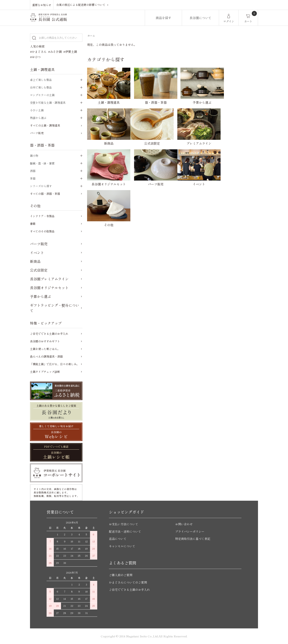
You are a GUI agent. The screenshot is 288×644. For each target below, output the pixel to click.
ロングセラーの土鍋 (42, 95)
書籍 (33, 224)
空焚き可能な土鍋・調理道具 (48, 103)
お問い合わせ (184, 524)
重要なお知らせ (42, 5)
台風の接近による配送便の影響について (81, 5)
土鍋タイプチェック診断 (45, 372)
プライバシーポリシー (190, 531)
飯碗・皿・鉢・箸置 (42, 163)
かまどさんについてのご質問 (128, 582)
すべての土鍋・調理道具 (45, 125)
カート (248, 21)
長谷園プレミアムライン (49, 279)
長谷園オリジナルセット (49, 288)
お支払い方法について (124, 524)
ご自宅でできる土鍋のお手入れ (49, 334)
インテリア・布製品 (42, 216)
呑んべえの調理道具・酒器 (46, 356)
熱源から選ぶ (38, 118)
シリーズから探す (41, 186)
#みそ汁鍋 (55, 52)
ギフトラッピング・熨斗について (55, 308)
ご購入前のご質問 (121, 575)
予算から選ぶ (41, 296)
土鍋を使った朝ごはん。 (45, 349)
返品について (118, 539)
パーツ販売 (37, 133)
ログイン (229, 21)
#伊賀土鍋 (70, 52)
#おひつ (35, 57)
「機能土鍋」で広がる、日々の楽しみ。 (55, 364)
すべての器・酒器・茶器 (45, 194)
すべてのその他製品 (42, 231)
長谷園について (201, 18)
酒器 (33, 171)
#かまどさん (38, 52)
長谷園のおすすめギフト (45, 341)
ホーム (91, 36)
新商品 (35, 261)
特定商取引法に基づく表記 (193, 539)
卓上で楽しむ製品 (41, 80)
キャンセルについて (122, 546)
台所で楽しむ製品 (41, 87)
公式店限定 (39, 270)
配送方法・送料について (125, 531)
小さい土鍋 (37, 110)
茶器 (33, 178)
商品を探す (163, 18)
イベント (37, 252)
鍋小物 (34, 156)
